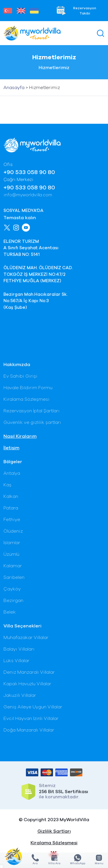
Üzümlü (11, 554)
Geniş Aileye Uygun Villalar (33, 707)
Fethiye (12, 520)
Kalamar (13, 566)
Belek (10, 612)
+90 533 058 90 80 (29, 172)
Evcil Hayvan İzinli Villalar (31, 719)
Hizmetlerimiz (44, 88)
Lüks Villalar (16, 661)
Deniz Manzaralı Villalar (29, 672)
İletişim (11, 448)
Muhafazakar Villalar (26, 638)
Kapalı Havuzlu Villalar (27, 684)
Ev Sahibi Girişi (20, 376)
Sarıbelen (14, 577)
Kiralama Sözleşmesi (26, 399)
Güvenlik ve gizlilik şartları (32, 422)
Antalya (12, 473)
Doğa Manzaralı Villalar (29, 730)
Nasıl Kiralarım (20, 436)
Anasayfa (14, 88)
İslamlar (12, 543)
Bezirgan (13, 601)
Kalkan (11, 496)
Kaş (7, 485)
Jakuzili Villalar (20, 695)
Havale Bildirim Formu (28, 388)
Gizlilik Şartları (54, 831)
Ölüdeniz (13, 531)
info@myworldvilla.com (28, 195)
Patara (11, 508)
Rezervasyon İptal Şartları (32, 411)
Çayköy (12, 589)
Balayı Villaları (19, 649)
